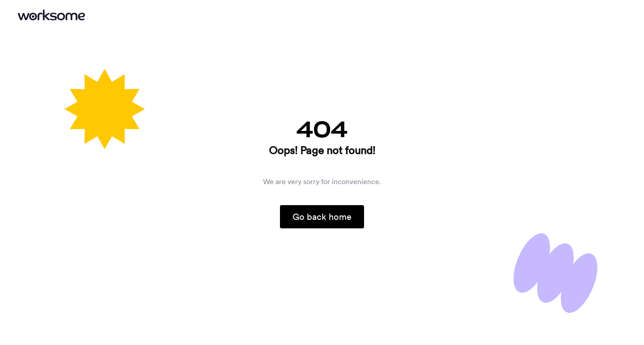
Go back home (322, 217)
